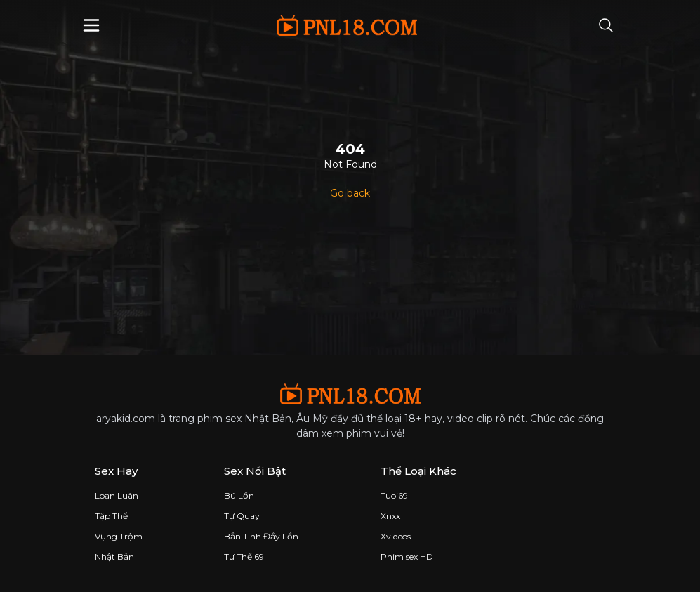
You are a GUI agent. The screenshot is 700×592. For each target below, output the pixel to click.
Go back (350, 193)
